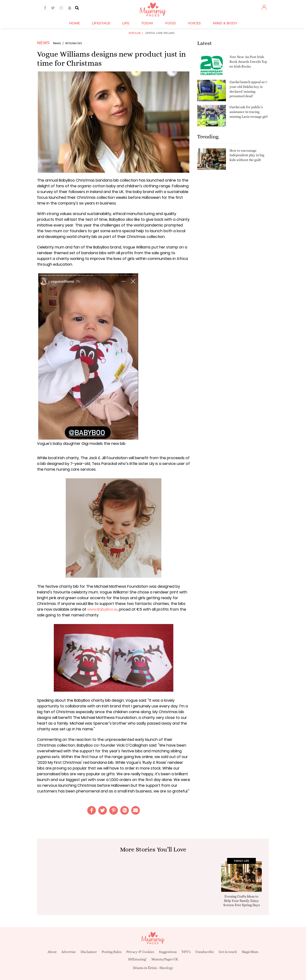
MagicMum (250, 952)
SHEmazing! (137, 959)
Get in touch (228, 952)
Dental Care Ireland (160, 33)
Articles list (74, 43)
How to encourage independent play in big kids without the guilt (247, 155)
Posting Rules (112, 952)
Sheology (166, 968)
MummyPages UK (165, 959)
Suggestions (168, 952)
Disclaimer (89, 952)
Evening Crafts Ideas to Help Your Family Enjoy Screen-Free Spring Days (242, 901)
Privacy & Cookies (140, 952)
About (52, 952)
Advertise (69, 952)
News (43, 43)
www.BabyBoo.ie (102, 609)
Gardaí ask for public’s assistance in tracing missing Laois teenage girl (249, 112)
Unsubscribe (205, 952)
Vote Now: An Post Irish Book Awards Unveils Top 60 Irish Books (248, 62)
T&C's (186, 952)
